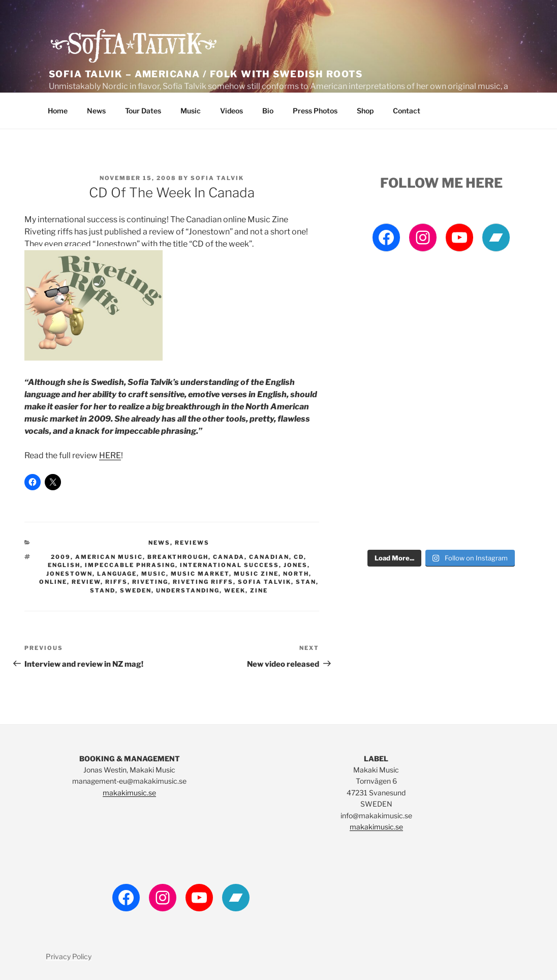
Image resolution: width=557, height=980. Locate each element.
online (53, 582)
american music (109, 557)
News (96, 111)
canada (229, 557)
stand (103, 590)
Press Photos (315, 111)
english (64, 565)
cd (299, 557)
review (86, 582)
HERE (110, 455)
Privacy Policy (69, 956)
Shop (365, 111)
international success (229, 565)
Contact (407, 111)
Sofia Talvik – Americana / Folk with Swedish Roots (206, 74)
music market (200, 574)
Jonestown (69, 574)
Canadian (269, 557)
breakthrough (178, 557)
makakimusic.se (129, 793)
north (296, 574)
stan (306, 582)
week (235, 590)
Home (58, 111)
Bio (268, 111)
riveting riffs (203, 582)
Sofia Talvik (217, 178)
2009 (61, 557)
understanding (188, 590)
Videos (231, 111)
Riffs (116, 582)
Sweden (136, 590)
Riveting (150, 582)
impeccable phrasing (130, 565)
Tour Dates (143, 111)
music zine (256, 574)
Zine (259, 590)
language (117, 574)
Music (191, 111)
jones (296, 565)
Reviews (192, 543)
